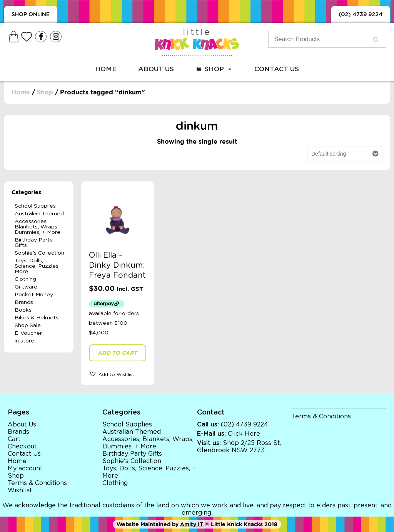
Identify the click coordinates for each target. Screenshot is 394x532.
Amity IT (192, 524)
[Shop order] (345, 154)
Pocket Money (34, 295)
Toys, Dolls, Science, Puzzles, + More (40, 266)
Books (23, 310)
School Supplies (35, 206)
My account (25, 468)
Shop (219, 69)
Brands (24, 302)
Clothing (25, 279)
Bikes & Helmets (37, 318)
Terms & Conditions (37, 483)
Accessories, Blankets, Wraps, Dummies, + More (38, 227)
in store (24, 341)
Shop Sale (28, 326)
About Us (156, 69)
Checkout (22, 446)
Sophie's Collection (39, 253)
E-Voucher (28, 333)
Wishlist (20, 490)
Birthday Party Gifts (34, 243)
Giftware (26, 287)
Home (106, 69)
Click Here (244, 434)
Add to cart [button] (117, 353)
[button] (118, 374)
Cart (14, 439)
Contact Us (277, 69)
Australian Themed (39, 214)
